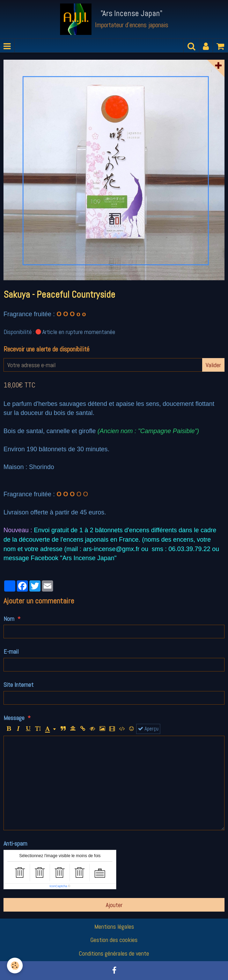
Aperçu (148, 729)
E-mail (11, 651)
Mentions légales (114, 926)
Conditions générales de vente (114, 953)
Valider (213, 365)
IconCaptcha (58, 886)
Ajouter (114, 905)
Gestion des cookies (114, 940)
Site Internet (19, 685)
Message (14, 718)
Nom (9, 619)
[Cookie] (15, 966)
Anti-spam (15, 843)
